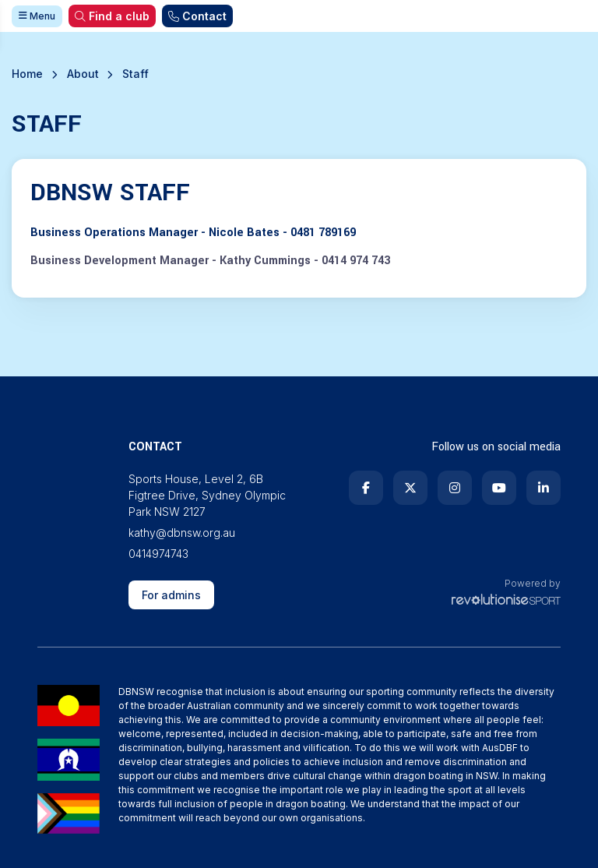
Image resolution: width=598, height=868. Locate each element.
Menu (37, 16)
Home (27, 74)
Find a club (112, 16)
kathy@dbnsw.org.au (182, 533)
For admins (171, 595)
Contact (197, 16)
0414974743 (158, 554)
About (83, 74)
